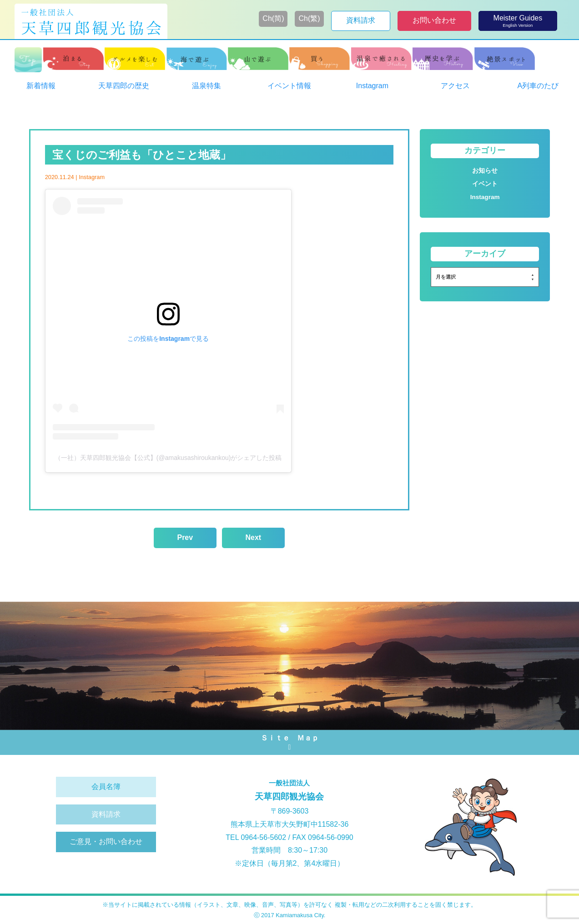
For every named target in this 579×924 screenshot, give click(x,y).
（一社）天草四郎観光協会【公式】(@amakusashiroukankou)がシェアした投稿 (168, 458)
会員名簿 (106, 787)
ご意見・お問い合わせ (106, 842)
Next (253, 537)
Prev (185, 537)
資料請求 (106, 814)
